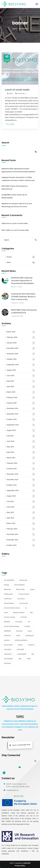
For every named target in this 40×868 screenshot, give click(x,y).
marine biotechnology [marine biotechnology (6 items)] (12, 626)
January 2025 (21, 403)
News (21, 263)
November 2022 (21, 540)
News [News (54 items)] (30, 631)
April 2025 (21, 387)
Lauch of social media (20, 223)
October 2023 (21, 485)
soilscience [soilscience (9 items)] (8, 654)
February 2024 (21, 463)
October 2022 (21, 545)
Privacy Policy (20, 866)
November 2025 (21, 354)
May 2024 (21, 447)
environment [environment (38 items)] (24, 603)
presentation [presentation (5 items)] (8, 645)
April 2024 (21, 452)
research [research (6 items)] (31, 645)
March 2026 (21, 332)
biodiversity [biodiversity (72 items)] (23, 580)
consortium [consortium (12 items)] (21, 599)
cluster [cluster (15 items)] (32, 589)
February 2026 (21, 337)
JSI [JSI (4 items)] (29, 622)
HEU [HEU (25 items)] (31, 612)
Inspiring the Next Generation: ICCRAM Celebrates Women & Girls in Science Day (18, 179)
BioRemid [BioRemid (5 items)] (7, 589)
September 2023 (21, 491)
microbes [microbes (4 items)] (19, 631)
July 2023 (21, 502)
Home (15, 29)
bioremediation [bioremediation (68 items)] (20, 585)
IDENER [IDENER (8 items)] (7, 622)
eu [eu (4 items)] (26, 608)
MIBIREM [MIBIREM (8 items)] (7, 631)
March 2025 (21, 392)
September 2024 (21, 425)
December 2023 (21, 474)
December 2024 (21, 409)
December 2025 (21, 348)
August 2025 (21, 370)
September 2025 (21, 365)
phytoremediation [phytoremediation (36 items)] (21, 640)
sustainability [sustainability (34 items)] (22, 654)
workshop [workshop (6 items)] (7, 663)
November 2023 (21, 480)
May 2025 (21, 381)
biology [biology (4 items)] (7, 585)
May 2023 (21, 513)
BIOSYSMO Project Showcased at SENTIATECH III (15, 188)
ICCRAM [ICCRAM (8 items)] (23, 617)
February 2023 (21, 529)
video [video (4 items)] (29, 659)
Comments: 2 (22, 93)
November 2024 (21, 414)
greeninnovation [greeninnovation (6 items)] (19, 612)
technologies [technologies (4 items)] (8, 659)
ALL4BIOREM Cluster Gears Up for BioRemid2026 (14, 196)
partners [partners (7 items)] (7, 640)
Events (21, 257)
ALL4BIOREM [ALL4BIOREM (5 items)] (9, 580)
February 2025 (21, 398)
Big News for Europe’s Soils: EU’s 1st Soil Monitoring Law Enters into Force (17, 205)
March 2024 (21, 458)
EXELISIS (27, 863)
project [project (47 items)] (20, 645)
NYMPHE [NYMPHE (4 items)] (7, 636)
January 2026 (21, 343)
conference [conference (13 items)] (8, 599)
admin (11, 93)
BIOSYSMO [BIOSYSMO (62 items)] (20, 589)
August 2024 (21, 430)
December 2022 (21, 534)
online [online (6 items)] (18, 636)
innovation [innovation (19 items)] (19, 622)
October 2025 (21, 359)
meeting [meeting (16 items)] (27, 626)
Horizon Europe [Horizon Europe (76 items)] (9, 617)
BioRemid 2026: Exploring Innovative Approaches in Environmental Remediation (18, 170)
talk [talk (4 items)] (33, 654)
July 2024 (21, 436)
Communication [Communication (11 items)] (24, 594)
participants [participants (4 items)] (30, 636)
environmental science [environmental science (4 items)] (12, 608)
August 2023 (21, 496)
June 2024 (21, 441)
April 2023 (21, 518)
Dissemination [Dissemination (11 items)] (9, 603)
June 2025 (21, 376)
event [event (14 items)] (6, 612)
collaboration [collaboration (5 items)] (8, 594)
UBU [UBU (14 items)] (20, 659)
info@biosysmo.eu (12, 790)
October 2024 (21, 420)
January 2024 (21, 469)
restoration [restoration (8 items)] (8, 649)
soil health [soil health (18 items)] (20, 649)
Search (5, 143)
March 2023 (21, 523)
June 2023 (21, 507)
